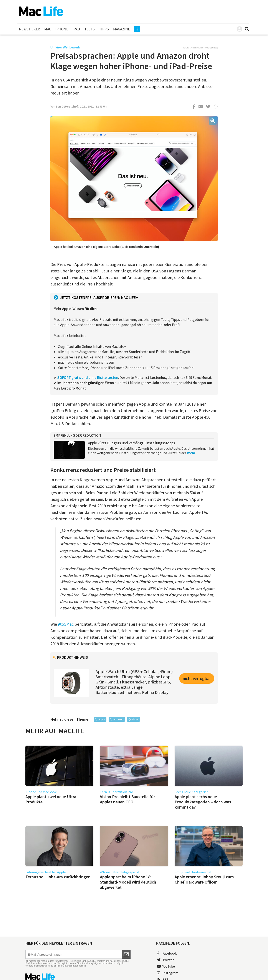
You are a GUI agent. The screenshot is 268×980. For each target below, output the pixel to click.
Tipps (104, 29)
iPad (76, 29)
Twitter (165, 960)
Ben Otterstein (66, 106)
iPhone (62, 29)
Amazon (118, 719)
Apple (102, 719)
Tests (89, 29)
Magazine (122, 29)
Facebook (167, 953)
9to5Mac (66, 624)
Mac (48, 29)
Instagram (168, 973)
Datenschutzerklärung (74, 966)
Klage (135, 719)
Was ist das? (211, 48)
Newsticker (29, 29)
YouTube (166, 966)
